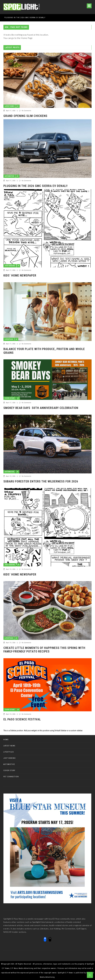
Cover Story (10, 398)
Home (6, 740)
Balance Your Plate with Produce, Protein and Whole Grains (44, 351)
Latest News (10, 106)
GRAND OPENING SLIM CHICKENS (17, 18)
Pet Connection (11, 777)
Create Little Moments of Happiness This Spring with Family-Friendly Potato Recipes (44, 650)
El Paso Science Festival (22, 719)
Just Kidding (10, 266)
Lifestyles (9, 339)
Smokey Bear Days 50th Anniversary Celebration (41, 408)
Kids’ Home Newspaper (20, 275)
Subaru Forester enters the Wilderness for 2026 (41, 481)
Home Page (27, 38)
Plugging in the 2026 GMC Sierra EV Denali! (35, 186)
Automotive (9, 176)
